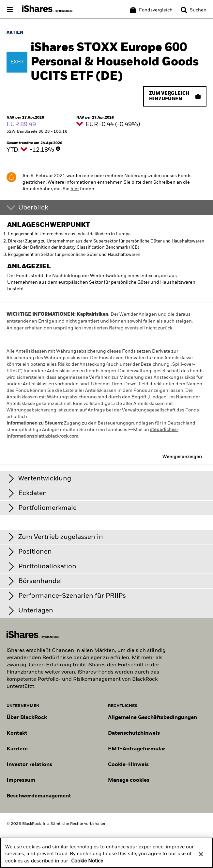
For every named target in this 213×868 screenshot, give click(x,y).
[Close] (201, 859)
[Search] (194, 10)
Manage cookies (129, 780)
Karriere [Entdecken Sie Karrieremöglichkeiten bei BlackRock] (17, 749)
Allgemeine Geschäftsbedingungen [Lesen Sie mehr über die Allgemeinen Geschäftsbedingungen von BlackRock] (152, 718)
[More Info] (58, 149)
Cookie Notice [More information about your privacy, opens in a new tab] (87, 866)
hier (75, 189)
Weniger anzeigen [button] (182, 457)
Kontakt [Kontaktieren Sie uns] (17, 733)
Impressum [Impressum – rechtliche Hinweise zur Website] (21, 780)
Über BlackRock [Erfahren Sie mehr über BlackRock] (27, 718)
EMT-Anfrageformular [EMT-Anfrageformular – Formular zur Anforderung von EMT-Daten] (137, 749)
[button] (184, 10)
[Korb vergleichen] (151, 10)
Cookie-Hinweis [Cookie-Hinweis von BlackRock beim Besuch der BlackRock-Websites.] (128, 765)
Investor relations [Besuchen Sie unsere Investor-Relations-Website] (29, 765)
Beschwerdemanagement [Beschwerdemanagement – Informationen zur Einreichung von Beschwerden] (39, 796)
